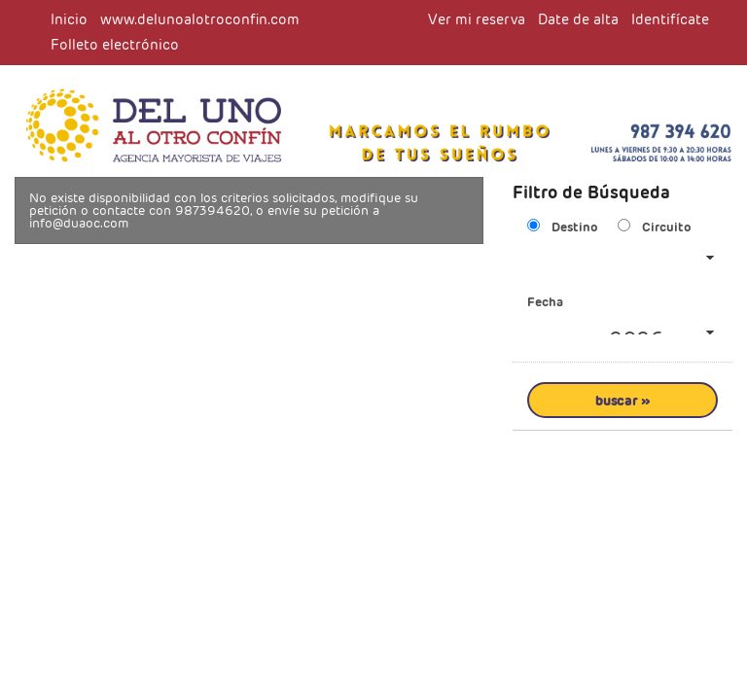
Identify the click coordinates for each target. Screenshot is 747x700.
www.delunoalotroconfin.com (200, 19)
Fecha (545, 302)
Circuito (667, 227)
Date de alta (578, 19)
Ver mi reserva (477, 19)
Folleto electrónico (115, 45)
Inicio (69, 19)
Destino (575, 227)
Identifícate (670, 19)
